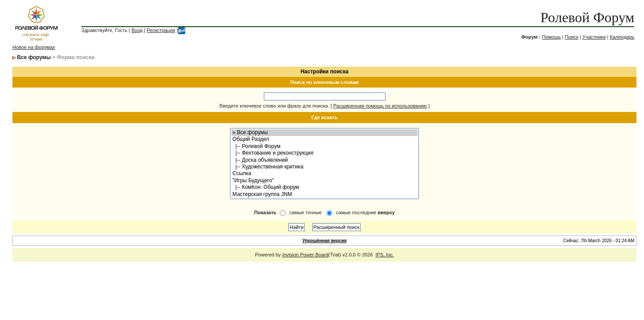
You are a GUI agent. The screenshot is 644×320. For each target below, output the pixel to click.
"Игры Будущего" (324, 181)
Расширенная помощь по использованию (380, 106)
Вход (137, 30)
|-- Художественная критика (324, 167)
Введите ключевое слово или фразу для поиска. (274, 106)
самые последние (366, 212)
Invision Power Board (305, 255)
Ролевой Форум (587, 17)
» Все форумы (324, 133)
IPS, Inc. (385, 255)
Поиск (572, 37)
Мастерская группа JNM (324, 194)
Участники (594, 37)
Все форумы (34, 57)
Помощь (551, 37)
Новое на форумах (34, 47)
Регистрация (161, 30)
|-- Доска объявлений (324, 160)
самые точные (305, 212)
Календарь (622, 37)
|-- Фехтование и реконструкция (324, 153)
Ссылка (324, 174)
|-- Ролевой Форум (324, 146)
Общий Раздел (324, 139)
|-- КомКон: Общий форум (324, 187)
